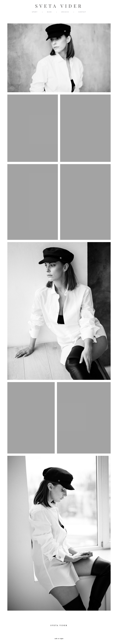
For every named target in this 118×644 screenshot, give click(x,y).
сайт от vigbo (59, 639)
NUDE (49, 12)
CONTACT (82, 12)
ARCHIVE (65, 12)
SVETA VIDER (59, 6)
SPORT (35, 12)
